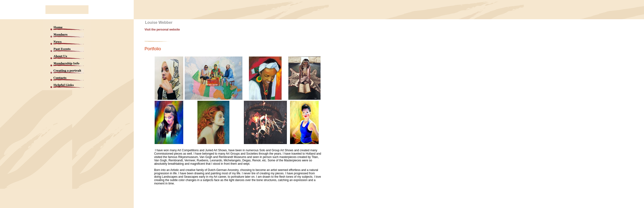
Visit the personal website (162, 30)
